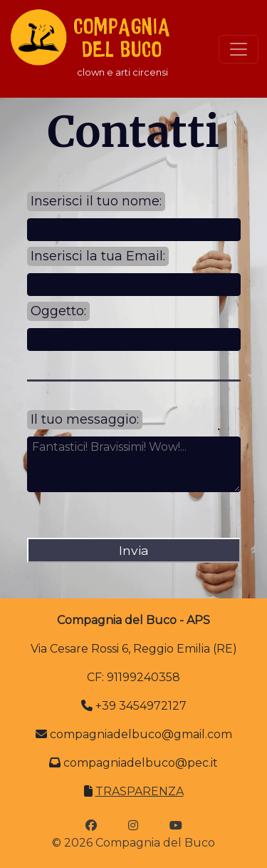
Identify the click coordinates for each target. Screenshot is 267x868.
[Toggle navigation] (239, 49)
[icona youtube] (176, 826)
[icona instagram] (133, 826)
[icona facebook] (91, 826)
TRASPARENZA (140, 791)
